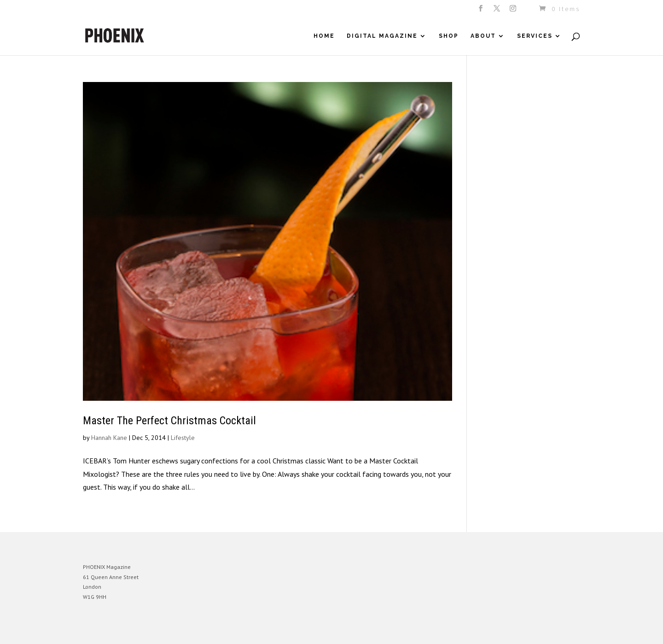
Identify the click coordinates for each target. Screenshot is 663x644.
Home (324, 36)
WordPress (183, 630)
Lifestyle (183, 438)
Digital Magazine (382, 36)
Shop (449, 36)
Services (535, 36)
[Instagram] (514, 11)
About (483, 36)
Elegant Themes (126, 630)
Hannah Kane (109, 438)
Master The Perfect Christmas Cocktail (169, 421)
